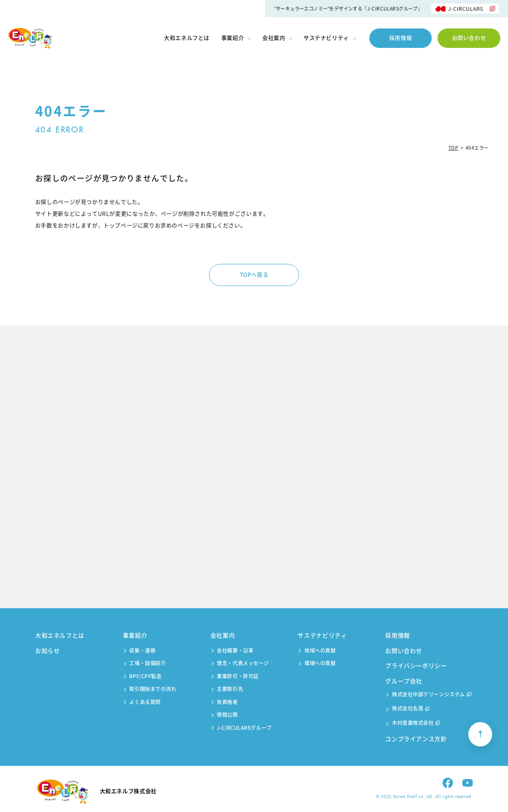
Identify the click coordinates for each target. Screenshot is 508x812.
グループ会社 (404, 681)
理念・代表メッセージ (243, 663)
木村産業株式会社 (416, 724)
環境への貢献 (320, 663)
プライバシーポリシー (416, 665)
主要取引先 (230, 689)
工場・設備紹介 (147, 663)
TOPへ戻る (254, 275)
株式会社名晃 (411, 709)
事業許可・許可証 (238, 676)
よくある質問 (145, 702)
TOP (454, 148)
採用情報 (401, 38)
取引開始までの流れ (153, 689)
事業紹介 (236, 38)
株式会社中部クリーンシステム (432, 695)
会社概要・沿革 (235, 651)
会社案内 (277, 38)
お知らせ (48, 650)
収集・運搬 (142, 651)
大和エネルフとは (187, 38)
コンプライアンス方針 (416, 739)
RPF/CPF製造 (145, 676)
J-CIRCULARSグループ (244, 728)
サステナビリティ (330, 38)
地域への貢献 (320, 651)
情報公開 (227, 715)
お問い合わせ (469, 38)
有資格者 (227, 702)
